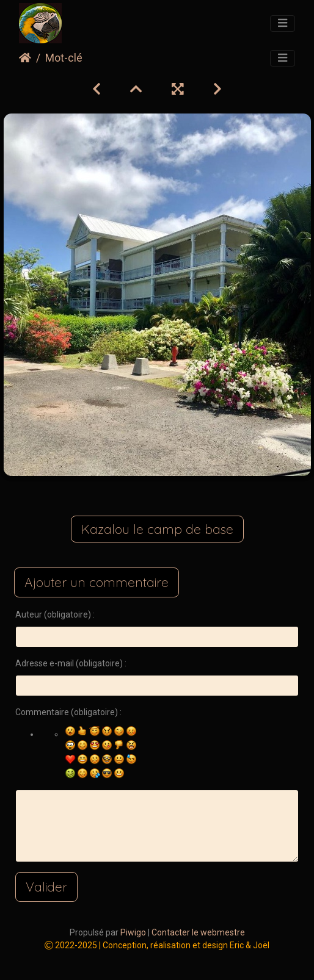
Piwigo (133, 932)
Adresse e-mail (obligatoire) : (71, 663)
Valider (46, 887)
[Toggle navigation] (283, 24)
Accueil (25, 58)
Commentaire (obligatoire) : (68, 712)
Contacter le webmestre (198, 932)
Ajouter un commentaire (97, 582)
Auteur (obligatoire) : (55, 614)
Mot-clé (64, 58)
